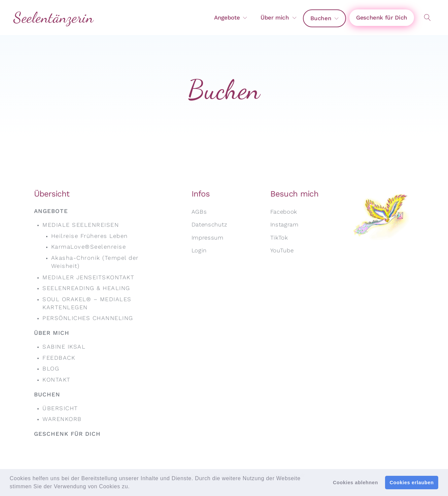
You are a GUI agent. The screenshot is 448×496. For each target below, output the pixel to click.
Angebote (227, 17)
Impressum (208, 238)
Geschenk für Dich (382, 17)
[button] (133, 487)
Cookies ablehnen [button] (355, 483)
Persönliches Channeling (88, 318)
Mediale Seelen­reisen (81, 225)
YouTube (282, 250)
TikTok (279, 238)
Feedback (59, 358)
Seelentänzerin (54, 17)
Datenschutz (210, 224)
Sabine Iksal (64, 347)
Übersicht (60, 408)
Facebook (284, 212)
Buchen (321, 18)
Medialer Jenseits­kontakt (88, 277)
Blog (51, 368)
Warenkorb (62, 419)
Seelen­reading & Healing (86, 288)
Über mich (275, 17)
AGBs (199, 212)
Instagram (284, 224)
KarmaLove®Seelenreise (89, 247)
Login (199, 250)
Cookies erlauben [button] (412, 483)
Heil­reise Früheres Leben (90, 236)
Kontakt (57, 380)
